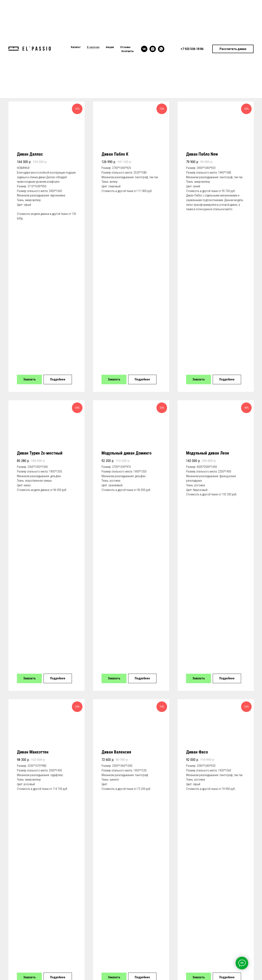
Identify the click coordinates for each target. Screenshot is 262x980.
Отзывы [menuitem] (125, 47)
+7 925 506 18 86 (25, 895)
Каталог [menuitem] (76, 47)
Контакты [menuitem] (128, 51)
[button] (233, 49)
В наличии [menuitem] (93, 47)
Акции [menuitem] (110, 47)
